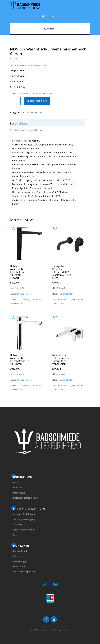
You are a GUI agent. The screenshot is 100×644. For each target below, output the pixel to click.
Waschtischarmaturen (31, 112)
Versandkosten (40, 66)
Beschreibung (19, 123)
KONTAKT (50, 29)
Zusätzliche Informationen (27, 130)
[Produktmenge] (15, 101)
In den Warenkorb (37, 101)
